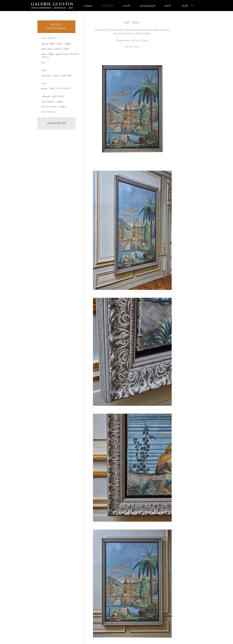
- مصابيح (45, 88)
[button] (185, 6)
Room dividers (49, 107)
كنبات (44, 70)
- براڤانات (62, 107)
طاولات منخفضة (61, 49)
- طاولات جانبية (48, 54)
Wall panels (48, 112)
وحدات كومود (61, 54)
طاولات (67, 43)
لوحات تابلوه (58, 96)
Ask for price (132, 47)
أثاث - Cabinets (49, 38)
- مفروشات (46, 96)
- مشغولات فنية (48, 101)
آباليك (52, 88)
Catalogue (107, 6)
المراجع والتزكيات (147, 6)
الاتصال (168, 6)
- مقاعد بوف (47, 75)
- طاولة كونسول (48, 43)
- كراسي (57, 75)
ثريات (44, 83)
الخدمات (126, 6)
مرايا (43, 62)
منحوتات (60, 101)
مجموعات (88, 6)
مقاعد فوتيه (66, 75)
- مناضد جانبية (47, 49)
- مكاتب (60, 43)
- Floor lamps (63, 88)
